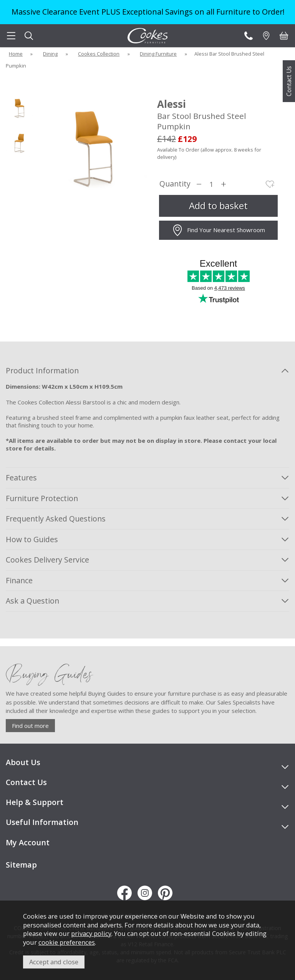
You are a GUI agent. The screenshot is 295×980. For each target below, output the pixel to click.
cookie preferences (67, 942)
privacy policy (91, 933)
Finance (19, 580)
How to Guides (32, 539)
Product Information (42, 370)
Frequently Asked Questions (56, 519)
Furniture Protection (42, 498)
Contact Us (289, 81)
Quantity (175, 184)
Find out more (30, 726)
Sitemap (21, 865)
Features (21, 478)
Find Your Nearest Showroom (218, 230)
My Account (28, 842)
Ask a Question (32, 601)
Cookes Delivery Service (47, 560)
